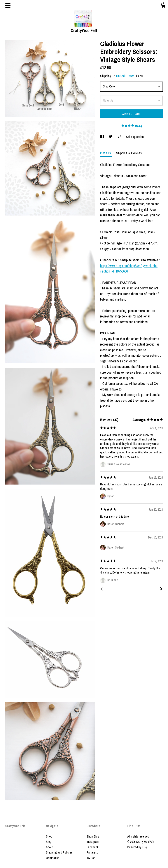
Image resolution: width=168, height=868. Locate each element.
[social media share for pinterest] (120, 137)
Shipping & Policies (129, 153)
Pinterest (92, 852)
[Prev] (102, 590)
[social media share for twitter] (111, 137)
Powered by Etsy (137, 847)
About (50, 847)
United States (125, 76)
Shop (49, 836)
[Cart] (163, 7)
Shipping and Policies (59, 852)
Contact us (53, 858)
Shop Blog (93, 836)
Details (106, 153)
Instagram (93, 842)
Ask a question (135, 137)
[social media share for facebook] (102, 137)
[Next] (161, 589)
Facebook (93, 847)
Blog (49, 842)
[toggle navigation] (8, 5)
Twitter (91, 858)
